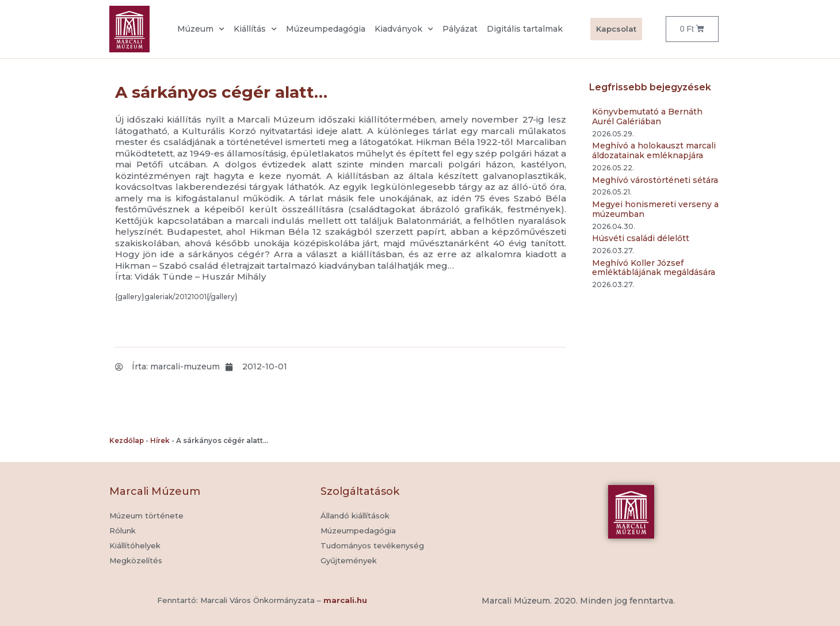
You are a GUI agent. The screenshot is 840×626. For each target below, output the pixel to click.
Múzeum (201, 29)
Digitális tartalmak (525, 29)
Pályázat (460, 29)
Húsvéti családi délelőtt (641, 238)
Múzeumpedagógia (326, 29)
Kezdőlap (127, 440)
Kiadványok (404, 29)
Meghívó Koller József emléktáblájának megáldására (654, 268)
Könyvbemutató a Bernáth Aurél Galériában (647, 117)
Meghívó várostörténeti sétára (655, 180)
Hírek (160, 440)
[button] (349, 561)
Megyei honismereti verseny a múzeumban (655, 209)
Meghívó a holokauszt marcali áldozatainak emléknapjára (654, 150)
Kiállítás (255, 29)
